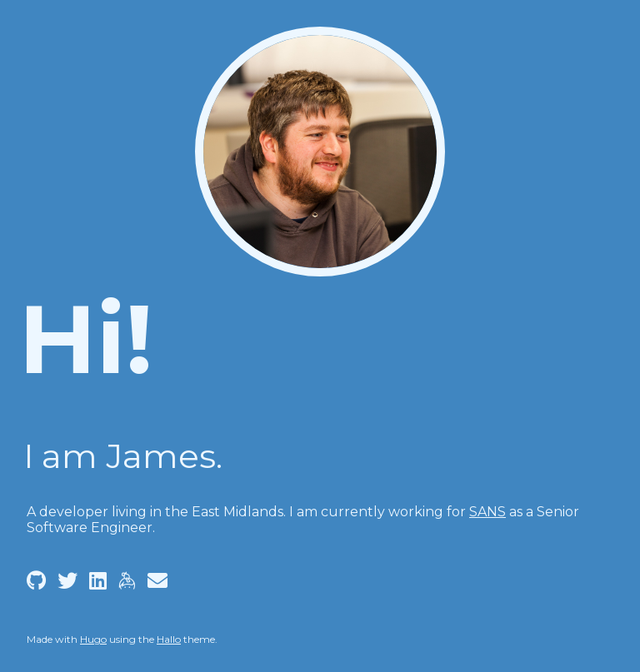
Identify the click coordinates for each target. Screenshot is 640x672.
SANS (487, 512)
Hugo (93, 639)
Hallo (169, 639)
